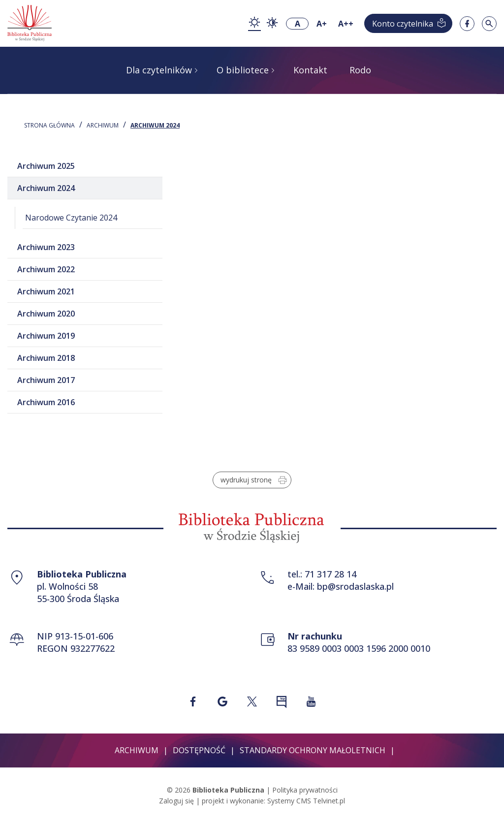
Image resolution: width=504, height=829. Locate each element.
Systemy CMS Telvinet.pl (306, 801)
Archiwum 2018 (46, 358)
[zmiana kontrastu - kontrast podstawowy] (254, 23)
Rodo (360, 70)
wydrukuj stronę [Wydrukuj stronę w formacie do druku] (254, 480)
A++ (346, 24)
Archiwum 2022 (46, 269)
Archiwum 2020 (46, 314)
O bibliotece (243, 70)
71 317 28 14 (331, 574)
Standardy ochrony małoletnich (313, 750)
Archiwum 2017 (46, 380)
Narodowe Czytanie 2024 (71, 218)
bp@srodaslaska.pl (355, 586)
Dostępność (199, 750)
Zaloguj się (176, 801)
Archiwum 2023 (46, 247)
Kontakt (310, 70)
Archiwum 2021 (46, 291)
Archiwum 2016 (46, 402)
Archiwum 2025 (46, 166)
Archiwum (103, 126)
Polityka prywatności (305, 790)
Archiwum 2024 (155, 126)
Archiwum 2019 (46, 336)
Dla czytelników (159, 70)
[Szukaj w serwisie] (489, 24)
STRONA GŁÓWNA (49, 126)
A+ (322, 24)
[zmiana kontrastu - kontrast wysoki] (272, 24)
